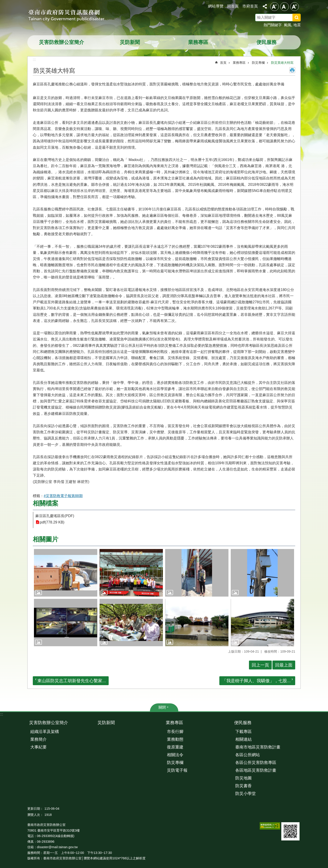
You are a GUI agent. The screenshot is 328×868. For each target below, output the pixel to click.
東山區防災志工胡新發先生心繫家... (72, 681)
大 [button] (295, 7)
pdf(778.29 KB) (52, 522)
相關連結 (243, 739)
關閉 (162, 707)
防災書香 (243, 786)
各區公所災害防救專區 (256, 763)
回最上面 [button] (284, 665)
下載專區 (243, 732)
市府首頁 (250, 6)
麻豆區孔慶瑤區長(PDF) (55, 516)
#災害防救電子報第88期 (63, 496)
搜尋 (302, 18)
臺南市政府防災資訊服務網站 (71, 16)
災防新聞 (130, 42)
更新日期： (35, 809)
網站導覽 (216, 6)
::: (1, 714)
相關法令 (175, 755)
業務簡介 (38, 739)
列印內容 (292, 70)
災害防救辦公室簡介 (61, 42)
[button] (66, 573)
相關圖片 (46, 539)
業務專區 (198, 42)
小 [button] (274, 7)
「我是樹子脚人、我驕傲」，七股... (256, 681)
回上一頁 (260, 665)
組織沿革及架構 (45, 732)
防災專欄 (258, 63)
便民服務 (266, 42)
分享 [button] (265, 6)
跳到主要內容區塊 (2, 2)
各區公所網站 (248, 755)
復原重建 (175, 747)
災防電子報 (177, 770)
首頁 (223, 63)
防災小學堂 (246, 794)
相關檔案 (46, 503)
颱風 (288, 25)
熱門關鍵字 (273, 25)
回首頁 (233, 6)
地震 (297, 25)
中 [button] (284, 7)
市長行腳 (175, 732)
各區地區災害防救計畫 (256, 770)
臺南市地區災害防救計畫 (258, 747)
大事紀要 (38, 747)
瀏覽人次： (35, 815)
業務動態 (175, 739)
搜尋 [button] (297, 18)
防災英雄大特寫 (282, 63)
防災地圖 (243, 778)
